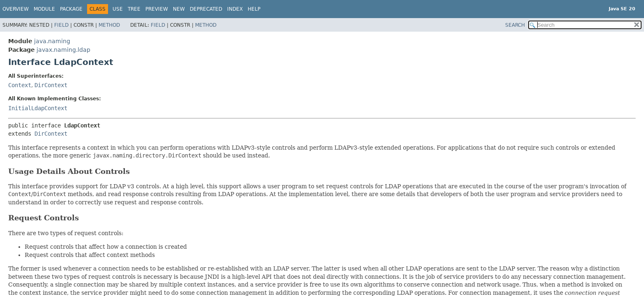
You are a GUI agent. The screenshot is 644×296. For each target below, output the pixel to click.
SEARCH (515, 25)
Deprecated (206, 9)
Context (20, 85)
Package (71, 9)
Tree (134, 9)
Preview (157, 9)
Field (61, 25)
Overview (16, 9)
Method (109, 25)
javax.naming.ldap (63, 50)
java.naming (52, 41)
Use (118, 9)
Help (254, 9)
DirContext (51, 85)
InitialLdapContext (38, 108)
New (179, 9)
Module (44, 9)
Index (235, 9)
